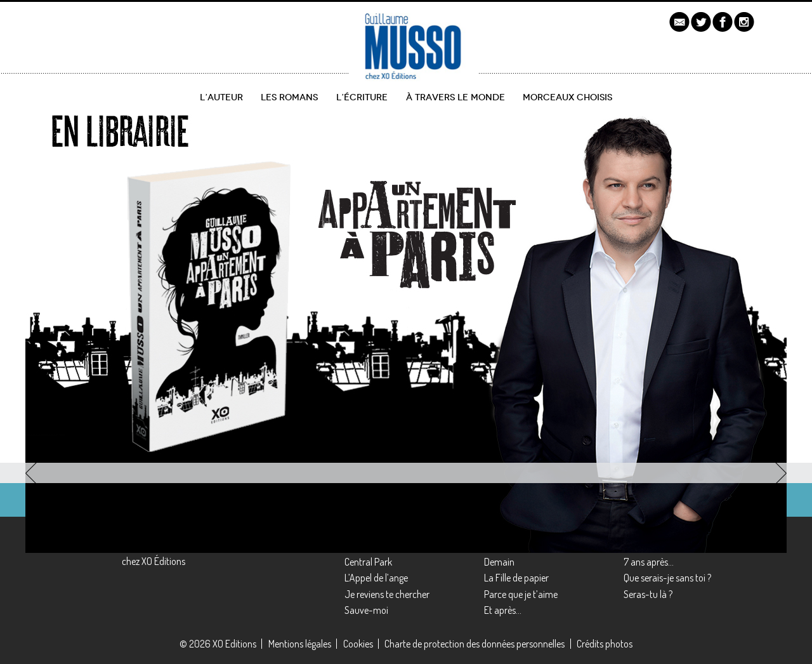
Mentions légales (300, 644)
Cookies (358, 644)
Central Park (368, 562)
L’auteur (221, 97)
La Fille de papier (516, 578)
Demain (499, 562)
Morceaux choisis (567, 97)
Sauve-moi (366, 610)
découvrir (80, 401)
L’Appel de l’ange (376, 578)
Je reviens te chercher (387, 594)
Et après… (503, 610)
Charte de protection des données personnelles (475, 644)
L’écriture (362, 97)
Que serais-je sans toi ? (667, 578)
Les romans (289, 97)
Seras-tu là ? (648, 594)
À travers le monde (455, 97)
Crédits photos (605, 644)
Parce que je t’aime (521, 594)
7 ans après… (649, 562)
